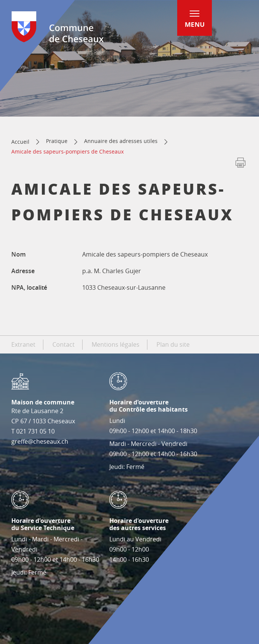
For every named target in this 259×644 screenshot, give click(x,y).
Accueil (20, 142)
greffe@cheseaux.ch (40, 441)
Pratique (57, 141)
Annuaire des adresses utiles (121, 141)
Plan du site (173, 344)
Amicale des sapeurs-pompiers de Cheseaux (67, 151)
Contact (64, 344)
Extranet (23, 344)
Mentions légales (116, 344)
